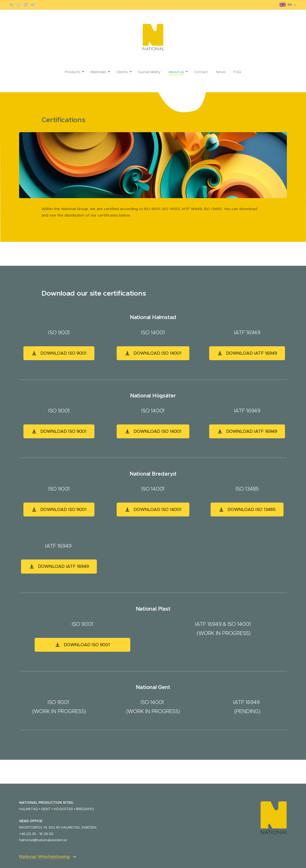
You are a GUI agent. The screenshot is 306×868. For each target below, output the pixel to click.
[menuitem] (125, 72)
